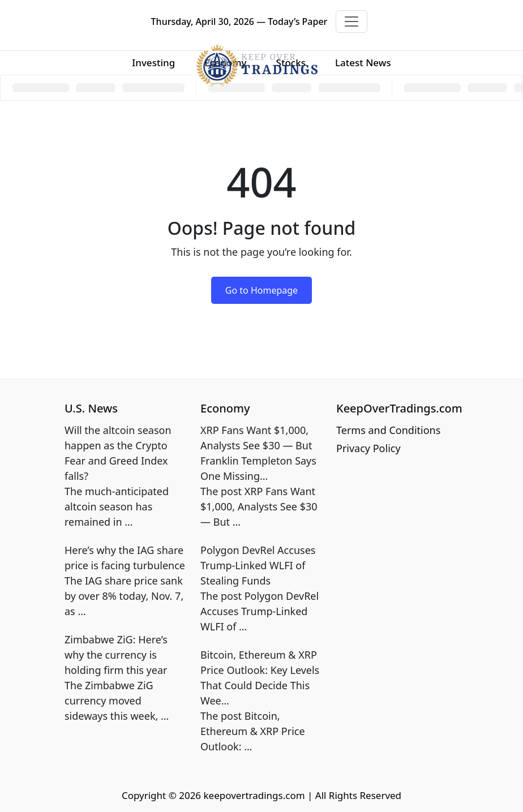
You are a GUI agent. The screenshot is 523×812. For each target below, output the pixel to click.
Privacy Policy (368, 448)
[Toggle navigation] (351, 22)
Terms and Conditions (388, 430)
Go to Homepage (261, 290)
